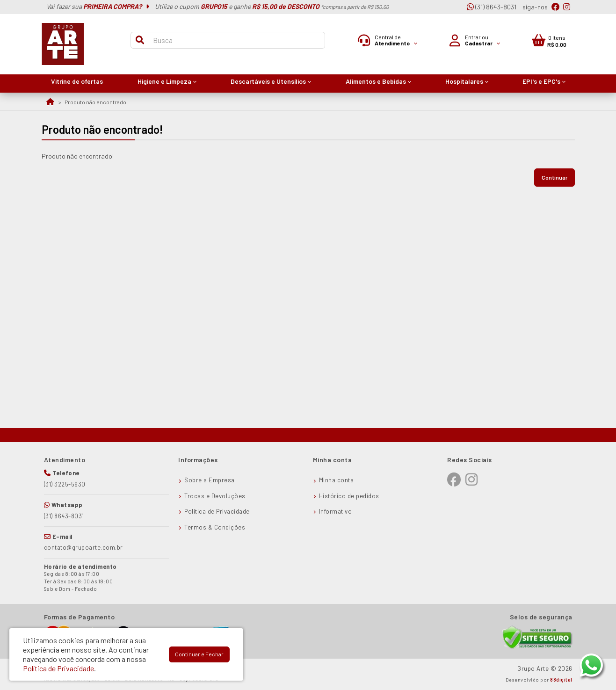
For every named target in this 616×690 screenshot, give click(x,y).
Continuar (554, 177)
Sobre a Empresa (210, 480)
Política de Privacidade (217, 511)
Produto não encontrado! (96, 102)
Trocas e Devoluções (215, 496)
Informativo (336, 511)
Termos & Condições (215, 527)
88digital (561, 680)
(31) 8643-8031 (492, 7)
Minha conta (337, 480)
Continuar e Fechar (199, 654)
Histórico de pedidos (349, 496)
